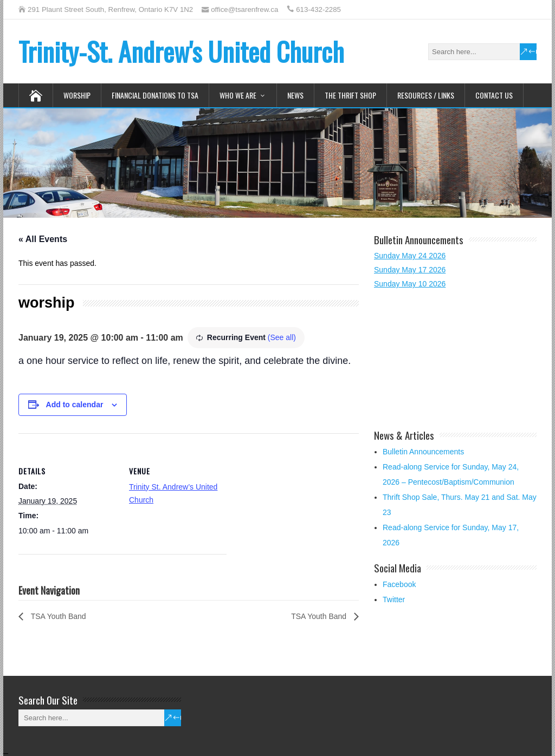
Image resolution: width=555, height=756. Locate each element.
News (295, 95)
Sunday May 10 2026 (410, 284)
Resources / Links (426, 95)
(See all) (282, 337)
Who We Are (238, 95)
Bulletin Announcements (423, 452)
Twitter (394, 599)
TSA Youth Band (57, 616)
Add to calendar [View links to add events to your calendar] (75, 405)
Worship (77, 95)
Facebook (399, 584)
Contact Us (494, 95)
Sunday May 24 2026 (410, 256)
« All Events (43, 239)
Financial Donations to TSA (155, 95)
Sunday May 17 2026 (410, 270)
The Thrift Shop (350, 95)
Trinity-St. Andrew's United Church (181, 51)
